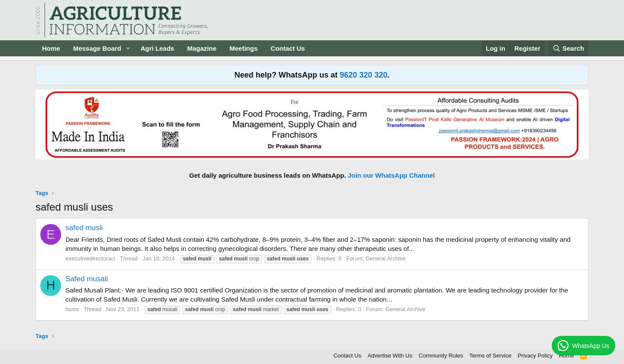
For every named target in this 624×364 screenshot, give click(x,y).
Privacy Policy (535, 356)
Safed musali (87, 279)
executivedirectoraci (90, 258)
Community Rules (441, 356)
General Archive (386, 258)
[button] (128, 48)
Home (51, 48)
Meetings (243, 48)
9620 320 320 (364, 75)
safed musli (84, 228)
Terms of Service (490, 356)
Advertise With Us (390, 356)
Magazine (202, 48)
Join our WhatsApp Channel (392, 175)
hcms (72, 309)
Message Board (97, 48)
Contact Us (288, 48)
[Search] (569, 48)
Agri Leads (157, 48)
